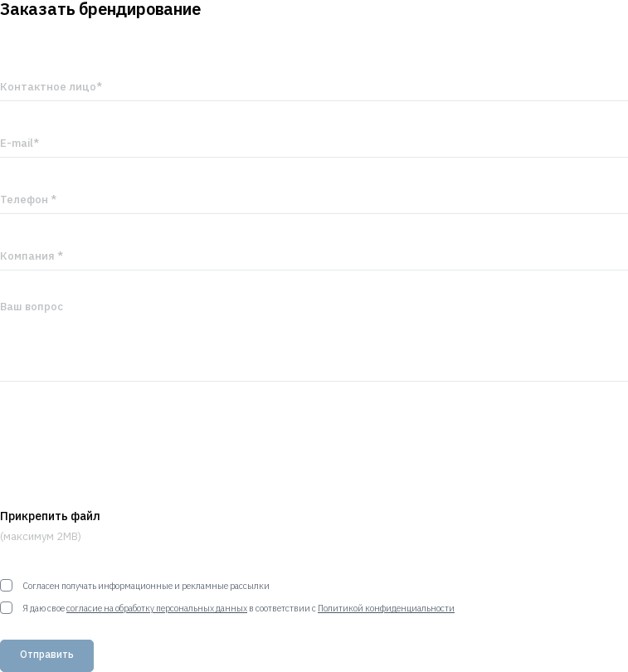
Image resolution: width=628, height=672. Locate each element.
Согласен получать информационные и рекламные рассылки (135, 586)
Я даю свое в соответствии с (227, 608)
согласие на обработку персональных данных (157, 608)
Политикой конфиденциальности (386, 608)
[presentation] (126, 446)
